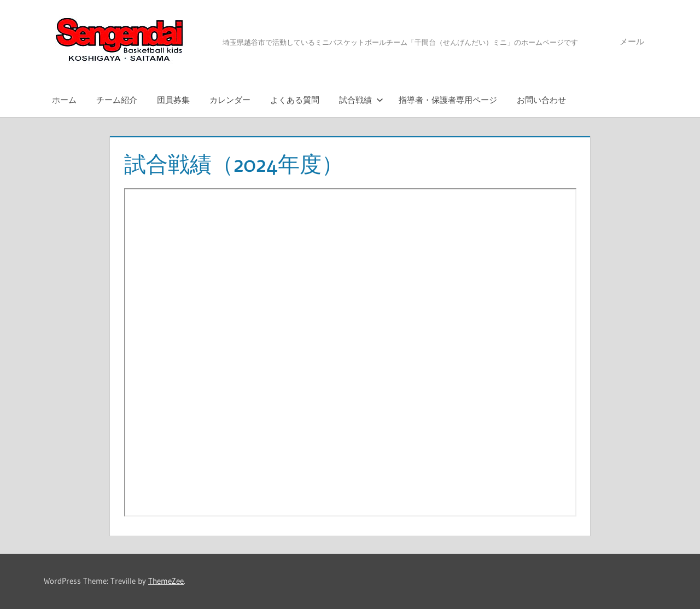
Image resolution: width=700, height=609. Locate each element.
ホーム (64, 100)
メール (632, 41)
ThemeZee (166, 581)
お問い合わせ (541, 100)
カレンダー (230, 100)
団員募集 (173, 100)
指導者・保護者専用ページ (448, 100)
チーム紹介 (117, 100)
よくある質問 (295, 100)
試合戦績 (361, 100)
